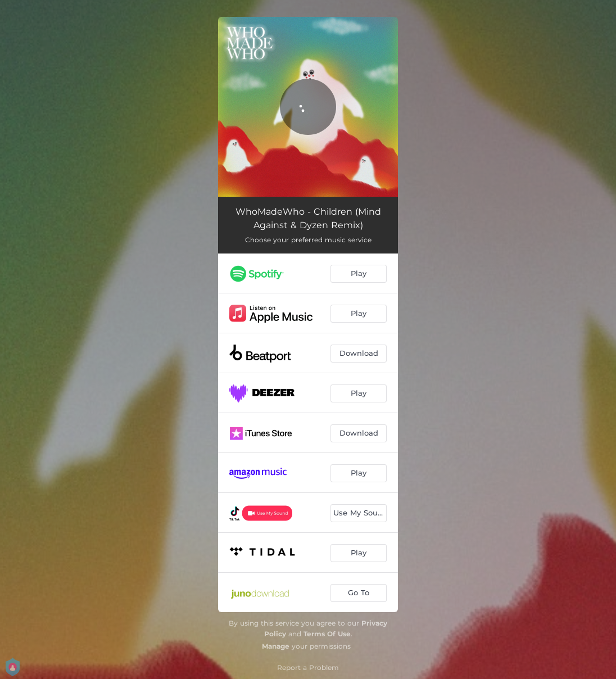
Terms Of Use (327, 634)
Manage (276, 646)
